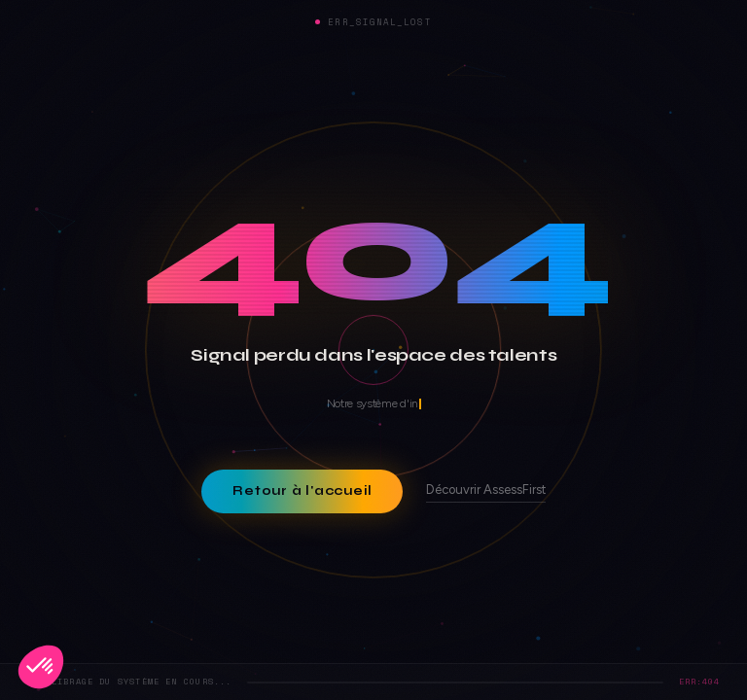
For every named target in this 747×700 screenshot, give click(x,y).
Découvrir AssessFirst (486, 490)
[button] (41, 667)
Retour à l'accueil (302, 491)
